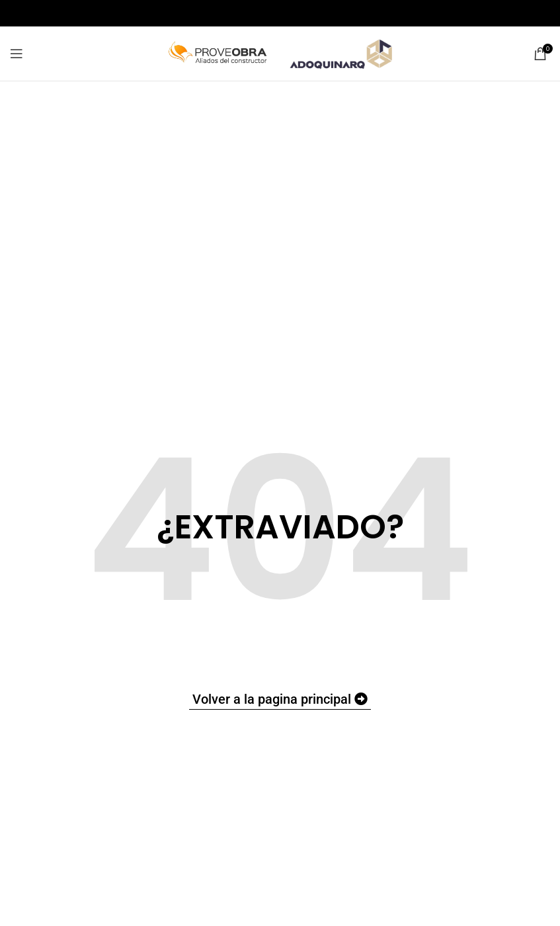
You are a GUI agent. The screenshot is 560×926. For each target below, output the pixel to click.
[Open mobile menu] (17, 54)
